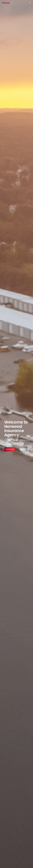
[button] (30, 3)
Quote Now (10, 449)
